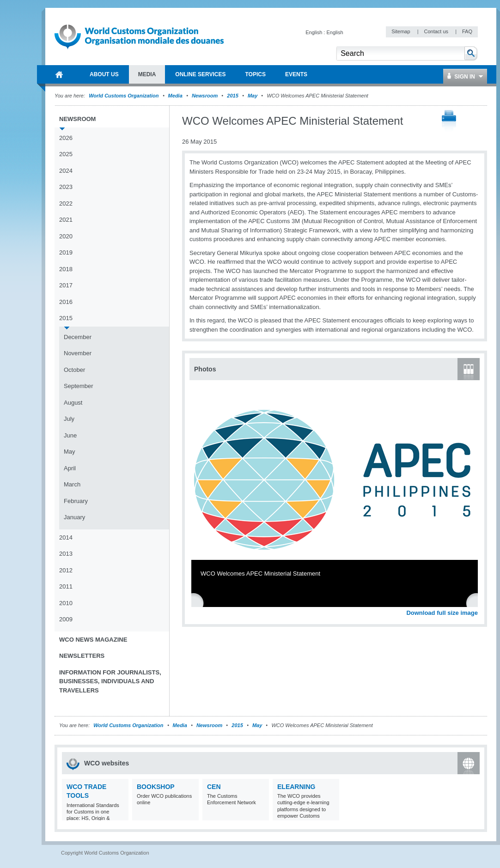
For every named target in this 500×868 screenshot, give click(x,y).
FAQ (467, 31)
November (78, 353)
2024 (66, 171)
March (72, 484)
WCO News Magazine (93, 640)
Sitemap (401, 31)
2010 (66, 603)
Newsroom (205, 96)
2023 (66, 187)
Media (175, 96)
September (79, 386)
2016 (66, 302)
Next (476, 602)
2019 (66, 252)
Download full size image (442, 613)
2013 (66, 554)
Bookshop (156, 787)
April (70, 468)
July (69, 419)
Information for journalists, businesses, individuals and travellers (110, 681)
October (74, 370)
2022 (66, 203)
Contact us (437, 31)
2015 (232, 96)
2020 (66, 236)
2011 (66, 586)
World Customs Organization (124, 96)
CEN (214, 787)
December (78, 337)
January (74, 517)
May (253, 96)
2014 (66, 537)
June (70, 435)
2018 (66, 269)
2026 (66, 138)
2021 (66, 220)
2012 (66, 570)
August (73, 403)
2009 (66, 619)
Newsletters (82, 656)
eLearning (296, 787)
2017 (66, 285)
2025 (66, 154)
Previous (199, 602)
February (76, 501)
